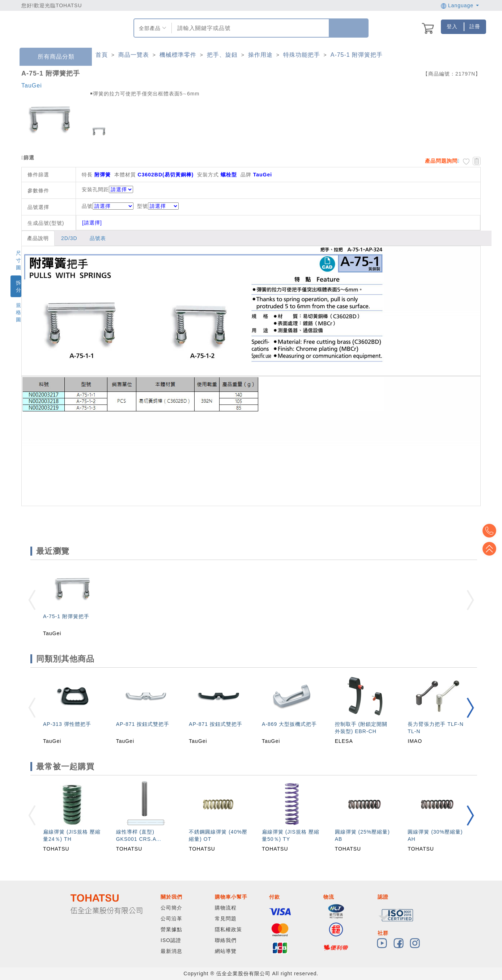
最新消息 (171, 951)
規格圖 (19, 312)
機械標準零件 (178, 55)
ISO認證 (171, 940)
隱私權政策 (228, 929)
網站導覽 (226, 951)
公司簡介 (171, 908)
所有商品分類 (51, 57)
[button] (470, 708)
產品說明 (38, 238)
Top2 (491, 531)
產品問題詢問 (441, 161)
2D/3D (69, 238)
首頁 (102, 55)
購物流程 (226, 908)
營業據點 (171, 929)
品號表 (98, 238)
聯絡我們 (226, 940)
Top (491, 549)
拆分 (19, 286)
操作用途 (260, 55)
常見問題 (226, 919)
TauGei (32, 85)
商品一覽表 (134, 55)
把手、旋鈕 (222, 55)
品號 (108, 206)
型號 (158, 206)
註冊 (475, 26)
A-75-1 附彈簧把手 (357, 55)
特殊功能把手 (302, 55)
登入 (452, 26)
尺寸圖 (19, 260)
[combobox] (249, 28)
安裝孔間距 (95, 189)
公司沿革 (171, 919)
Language (460, 5)
